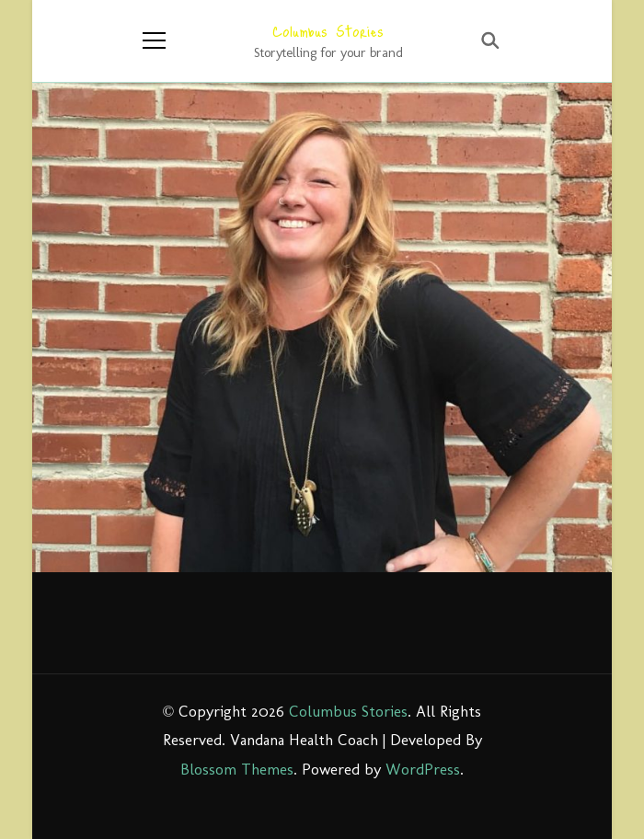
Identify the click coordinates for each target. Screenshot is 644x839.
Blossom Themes (237, 769)
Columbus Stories (328, 30)
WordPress (423, 769)
